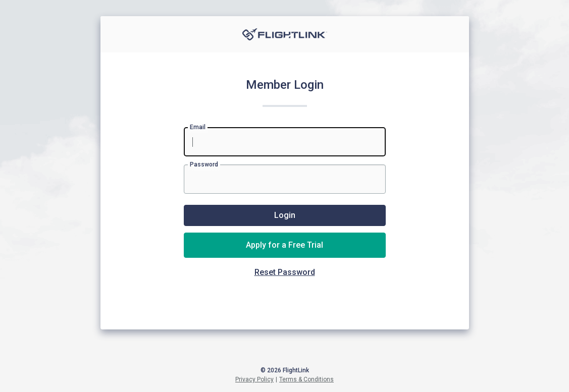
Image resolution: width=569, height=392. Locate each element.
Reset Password (285, 272)
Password (204, 164)
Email (198, 127)
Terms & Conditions (306, 379)
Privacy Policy (254, 379)
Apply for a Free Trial (284, 245)
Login (285, 215)
